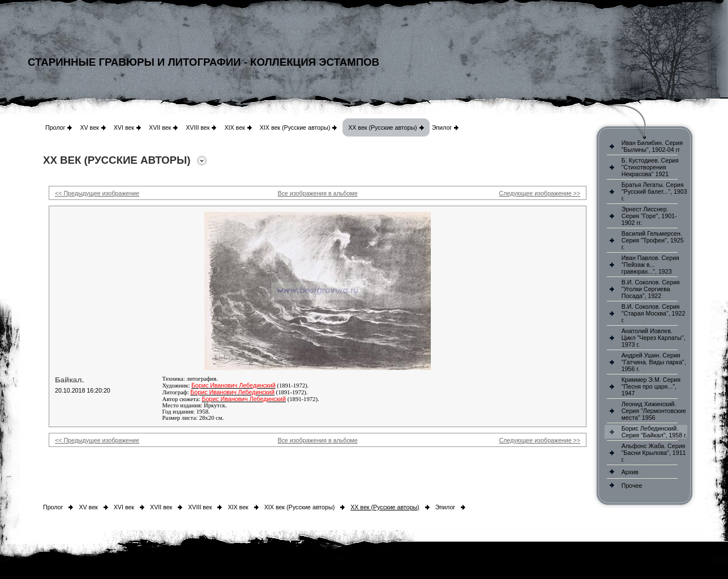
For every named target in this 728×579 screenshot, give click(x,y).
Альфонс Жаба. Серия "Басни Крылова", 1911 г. (654, 453)
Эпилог (442, 127)
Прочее (632, 486)
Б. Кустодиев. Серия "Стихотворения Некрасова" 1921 (650, 167)
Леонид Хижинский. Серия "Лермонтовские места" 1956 (654, 411)
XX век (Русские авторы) (382, 127)
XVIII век (198, 127)
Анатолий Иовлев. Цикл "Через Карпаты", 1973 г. (654, 338)
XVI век (124, 127)
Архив (630, 472)
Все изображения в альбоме (317, 193)
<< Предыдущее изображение (97, 193)
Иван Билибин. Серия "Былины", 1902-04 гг (652, 146)
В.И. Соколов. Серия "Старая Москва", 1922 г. (654, 313)
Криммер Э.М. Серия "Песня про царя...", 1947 (651, 386)
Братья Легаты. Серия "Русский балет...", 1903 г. (654, 191)
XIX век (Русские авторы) (295, 127)
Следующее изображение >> (540, 193)
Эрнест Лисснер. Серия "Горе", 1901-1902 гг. (649, 216)
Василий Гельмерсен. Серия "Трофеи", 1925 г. (653, 240)
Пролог (55, 127)
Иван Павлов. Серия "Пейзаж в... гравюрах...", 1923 (650, 265)
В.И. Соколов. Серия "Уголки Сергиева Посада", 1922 (651, 289)
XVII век (160, 127)
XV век (89, 127)
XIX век (234, 127)
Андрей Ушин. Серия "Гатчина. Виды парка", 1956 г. (654, 362)
